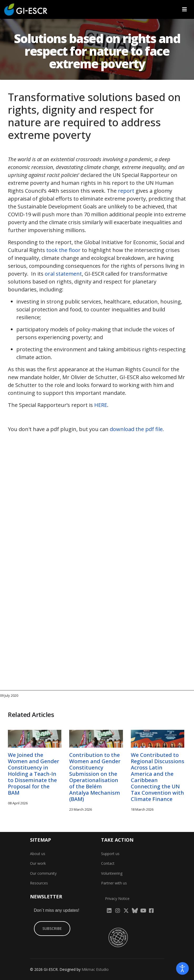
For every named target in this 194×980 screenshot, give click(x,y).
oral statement (63, 274)
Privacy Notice (117, 898)
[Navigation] (185, 9)
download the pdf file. (137, 429)
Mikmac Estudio (95, 969)
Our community (43, 873)
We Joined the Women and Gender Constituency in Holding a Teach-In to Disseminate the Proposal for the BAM (34, 774)
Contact (108, 863)
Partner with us (114, 883)
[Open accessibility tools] (182, 968)
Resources (39, 883)
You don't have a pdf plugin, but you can (86, 429)
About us (38, 854)
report (126, 191)
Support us (110, 854)
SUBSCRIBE (52, 928)
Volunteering (112, 873)
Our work (38, 863)
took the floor (63, 250)
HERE (101, 405)
